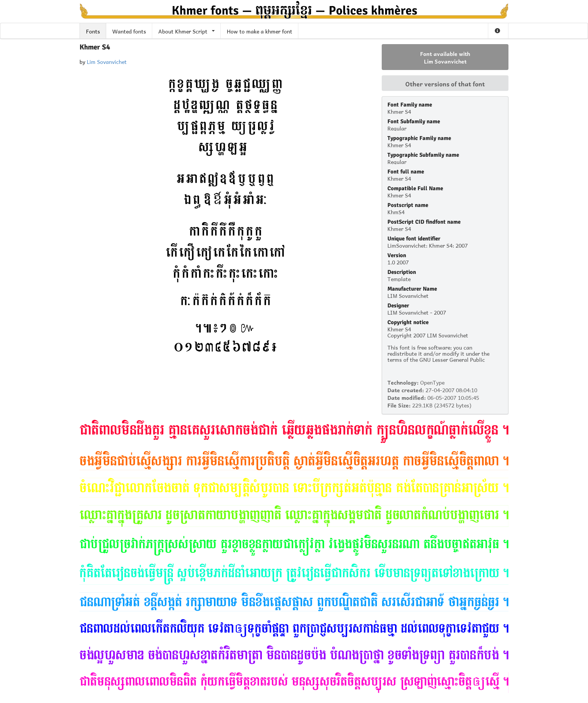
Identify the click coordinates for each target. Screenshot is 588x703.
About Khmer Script (186, 31)
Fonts (93, 31)
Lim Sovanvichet (107, 61)
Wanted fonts (129, 31)
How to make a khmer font (260, 31)
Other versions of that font (445, 83)
